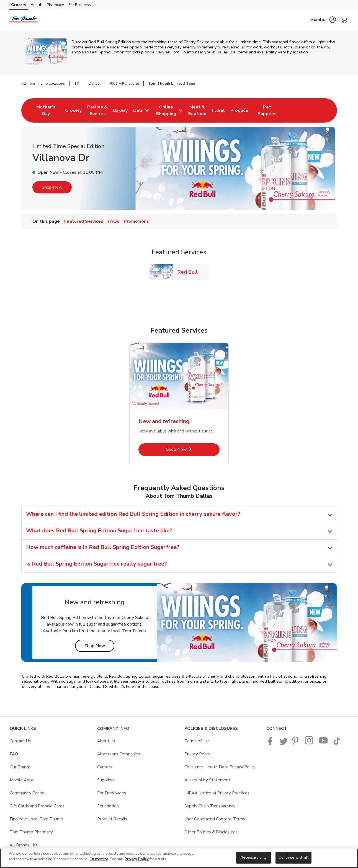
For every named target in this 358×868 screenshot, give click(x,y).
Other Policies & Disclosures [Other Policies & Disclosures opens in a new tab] (211, 832)
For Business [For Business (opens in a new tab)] (80, 5)
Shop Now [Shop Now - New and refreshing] (193, 449)
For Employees (112, 793)
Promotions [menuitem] (136, 221)
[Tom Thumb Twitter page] (284, 743)
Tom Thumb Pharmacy (31, 832)
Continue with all (293, 857)
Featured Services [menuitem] (84, 221)
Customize (99, 859)
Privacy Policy (137, 859)
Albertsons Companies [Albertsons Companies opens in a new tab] (119, 754)
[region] (179, 858)
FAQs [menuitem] (114, 221)
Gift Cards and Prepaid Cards (37, 806)
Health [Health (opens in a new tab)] (36, 5)
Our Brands (20, 767)
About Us (106, 741)
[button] (323, 20)
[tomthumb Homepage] (23, 20)
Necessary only (254, 857)
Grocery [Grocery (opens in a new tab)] (19, 5)
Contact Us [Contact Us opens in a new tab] (20, 741)
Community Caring (27, 793)
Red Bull (190, 272)
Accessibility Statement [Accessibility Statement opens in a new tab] (207, 780)
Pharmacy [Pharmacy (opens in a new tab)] (55, 5)
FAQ (14, 754)
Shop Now (52, 187)
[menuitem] (46, 110)
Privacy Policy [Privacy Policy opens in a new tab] (197, 754)
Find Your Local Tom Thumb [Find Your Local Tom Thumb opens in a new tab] (36, 819)
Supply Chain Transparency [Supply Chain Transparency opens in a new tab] (210, 806)
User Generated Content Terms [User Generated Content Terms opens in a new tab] (215, 819)
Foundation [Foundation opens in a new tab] (108, 806)
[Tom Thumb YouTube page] (323, 743)
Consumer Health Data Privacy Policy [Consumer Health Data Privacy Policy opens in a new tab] (220, 767)
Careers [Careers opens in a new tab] (105, 767)
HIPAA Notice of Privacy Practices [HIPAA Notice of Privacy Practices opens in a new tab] (217, 793)
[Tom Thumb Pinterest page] (296, 743)
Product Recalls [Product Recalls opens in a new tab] (112, 819)
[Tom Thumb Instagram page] (309, 743)
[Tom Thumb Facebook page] (271, 743)
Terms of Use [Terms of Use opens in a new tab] (197, 741)
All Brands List (24, 845)
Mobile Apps (22, 780)
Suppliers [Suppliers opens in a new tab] (106, 780)
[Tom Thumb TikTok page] (337, 743)
